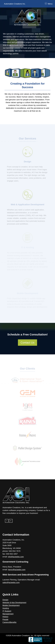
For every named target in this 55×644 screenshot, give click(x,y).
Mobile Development (11, 605)
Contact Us (27, 343)
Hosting (6, 608)
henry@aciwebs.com (17, 570)
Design (5, 600)
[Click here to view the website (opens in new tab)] (27, 640)
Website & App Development (14, 603)
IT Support (7, 611)
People (5, 619)
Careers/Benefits (9, 622)
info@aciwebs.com (16, 557)
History (5, 617)
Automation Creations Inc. (15, 4)
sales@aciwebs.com (11, 582)
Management (8, 614)
